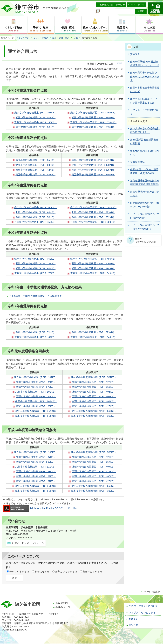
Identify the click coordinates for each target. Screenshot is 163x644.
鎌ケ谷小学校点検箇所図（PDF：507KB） (94, 377)
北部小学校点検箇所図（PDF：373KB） (93, 212)
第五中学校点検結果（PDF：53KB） (35, 175)
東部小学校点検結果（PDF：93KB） (36, 382)
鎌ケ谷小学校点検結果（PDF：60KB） (35, 207)
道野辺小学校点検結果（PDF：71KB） (36, 411)
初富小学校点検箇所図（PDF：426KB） (94, 481)
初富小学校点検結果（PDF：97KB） (36, 481)
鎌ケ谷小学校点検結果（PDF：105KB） (36, 452)
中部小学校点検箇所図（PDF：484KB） (94, 401)
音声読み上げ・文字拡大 (112, 5)
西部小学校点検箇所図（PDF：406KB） (93, 263)
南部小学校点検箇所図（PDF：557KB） (94, 462)
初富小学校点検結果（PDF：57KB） (36, 117)
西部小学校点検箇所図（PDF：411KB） (94, 471)
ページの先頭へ (153, 592)
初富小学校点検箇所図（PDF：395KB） (93, 117)
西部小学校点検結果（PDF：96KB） (36, 396)
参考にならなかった (66, 572)
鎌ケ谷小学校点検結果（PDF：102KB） (36, 377)
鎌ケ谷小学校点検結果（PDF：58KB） (35, 259)
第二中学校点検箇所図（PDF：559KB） (93, 127)
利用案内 (134, 619)
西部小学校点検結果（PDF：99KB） (36, 471)
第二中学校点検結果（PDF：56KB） (36, 127)
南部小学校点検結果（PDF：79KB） (36, 387)
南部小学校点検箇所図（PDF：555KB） (94, 387)
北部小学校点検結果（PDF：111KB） (36, 467)
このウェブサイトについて (143, 606)
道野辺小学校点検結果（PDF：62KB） (35, 337)
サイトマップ (137, 5)
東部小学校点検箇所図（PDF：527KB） (94, 457)
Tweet (119, 63)
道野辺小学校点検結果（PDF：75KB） (35, 273)
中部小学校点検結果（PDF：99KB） (36, 476)
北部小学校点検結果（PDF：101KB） (36, 392)
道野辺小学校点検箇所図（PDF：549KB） (93, 273)
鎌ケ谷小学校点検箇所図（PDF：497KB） (93, 207)
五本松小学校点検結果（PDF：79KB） (36, 491)
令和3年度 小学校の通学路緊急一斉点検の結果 (36, 296)
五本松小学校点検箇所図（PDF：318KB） (94, 416)
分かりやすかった (19, 572)
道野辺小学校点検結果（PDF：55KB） (35, 122)
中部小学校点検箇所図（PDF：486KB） (94, 476)
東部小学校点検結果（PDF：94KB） (36, 457)
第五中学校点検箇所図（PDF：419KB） (93, 175)
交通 (76, 38)
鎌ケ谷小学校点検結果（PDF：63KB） (35, 113)
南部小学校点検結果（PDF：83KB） (36, 462)
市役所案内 (62, 603)
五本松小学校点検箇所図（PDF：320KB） (94, 491)
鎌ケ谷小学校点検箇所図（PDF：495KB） (93, 259)
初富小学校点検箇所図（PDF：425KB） (94, 406)
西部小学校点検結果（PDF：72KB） (36, 263)
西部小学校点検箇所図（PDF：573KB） (93, 332)
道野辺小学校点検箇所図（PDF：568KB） (94, 486)
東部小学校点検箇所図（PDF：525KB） (94, 382)
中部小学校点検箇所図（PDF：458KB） (93, 165)
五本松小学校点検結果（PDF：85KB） (36, 416)
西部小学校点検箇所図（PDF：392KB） (93, 217)
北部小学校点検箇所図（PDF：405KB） (94, 392)
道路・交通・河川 (61, 38)
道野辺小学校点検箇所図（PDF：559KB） (93, 122)
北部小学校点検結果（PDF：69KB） (36, 212)
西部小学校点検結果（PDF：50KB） (36, 217)
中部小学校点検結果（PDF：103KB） (36, 401)
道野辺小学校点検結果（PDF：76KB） (36, 486)
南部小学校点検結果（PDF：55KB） (35, 160)
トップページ (23, 38)
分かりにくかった (92, 572)
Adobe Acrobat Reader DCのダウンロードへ (40, 508)
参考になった (42, 572)
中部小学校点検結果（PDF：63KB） (35, 165)
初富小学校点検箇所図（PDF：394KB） (93, 268)
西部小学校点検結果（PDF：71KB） (36, 332)
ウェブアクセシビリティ (142, 613)
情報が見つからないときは (145, 240)
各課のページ (63, 607)
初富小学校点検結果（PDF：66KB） (36, 268)
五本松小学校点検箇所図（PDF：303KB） (93, 222)
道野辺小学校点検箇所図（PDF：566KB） (94, 411)
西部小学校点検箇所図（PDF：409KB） (94, 396)
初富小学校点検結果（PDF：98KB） (36, 406)
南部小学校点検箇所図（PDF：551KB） (93, 160)
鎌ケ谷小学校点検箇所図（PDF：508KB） (94, 452)
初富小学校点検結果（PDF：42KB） (35, 170)
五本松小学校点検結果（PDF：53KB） (35, 222)
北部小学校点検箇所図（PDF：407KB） (94, 467)
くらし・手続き (41, 38)
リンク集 (134, 625)
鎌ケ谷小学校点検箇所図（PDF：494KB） (93, 113)
